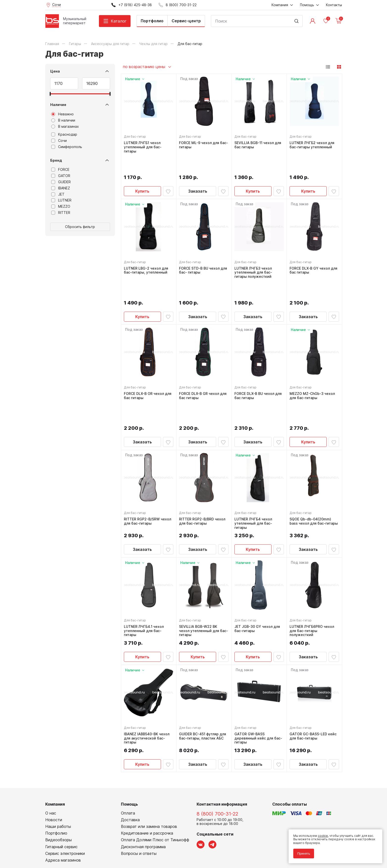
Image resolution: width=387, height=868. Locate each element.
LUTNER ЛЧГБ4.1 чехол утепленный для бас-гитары (145, 571)
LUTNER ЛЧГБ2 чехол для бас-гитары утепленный (313, 144)
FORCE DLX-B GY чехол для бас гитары (311, 251)
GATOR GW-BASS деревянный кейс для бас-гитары (255, 679)
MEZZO (61, 206)
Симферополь (67, 147)
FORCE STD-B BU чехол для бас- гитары (201, 251)
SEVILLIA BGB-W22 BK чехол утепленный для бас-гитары (200, 571)
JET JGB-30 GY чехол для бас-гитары (258, 569)
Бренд (56, 160)
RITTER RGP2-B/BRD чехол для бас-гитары (203, 462)
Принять (301, 851)
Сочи (59, 141)
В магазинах (65, 127)
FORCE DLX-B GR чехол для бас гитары (200, 359)
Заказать (198, 172)
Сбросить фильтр (80, 227)
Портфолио (152, 21)
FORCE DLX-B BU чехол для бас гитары (256, 359)
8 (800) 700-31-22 (217, 756)
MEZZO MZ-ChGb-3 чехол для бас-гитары (313, 359)
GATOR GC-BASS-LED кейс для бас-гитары (314, 677)
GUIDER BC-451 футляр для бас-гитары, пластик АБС (204, 677)
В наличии (63, 120)
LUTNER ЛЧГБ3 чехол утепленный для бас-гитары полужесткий (254, 253)
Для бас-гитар (136, 135)
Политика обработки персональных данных (78, 842)
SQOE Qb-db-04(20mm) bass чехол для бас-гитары (312, 464)
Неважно (62, 114)
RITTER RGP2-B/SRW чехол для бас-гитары (145, 462)
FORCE (60, 170)
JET (58, 194)
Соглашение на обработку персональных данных (83, 845)
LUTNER (61, 200)
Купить (142, 172)
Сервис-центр (186, 21)
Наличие (58, 105)
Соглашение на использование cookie (74, 849)
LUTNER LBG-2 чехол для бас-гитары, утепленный (147, 251)
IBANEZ (61, 188)
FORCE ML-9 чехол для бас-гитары (200, 144)
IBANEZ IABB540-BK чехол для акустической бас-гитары (148, 679)
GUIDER (61, 182)
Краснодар (64, 134)
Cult (107, 856)
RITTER (61, 213)
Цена (55, 71)
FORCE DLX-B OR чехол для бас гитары (145, 359)
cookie (321, 833)
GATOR (61, 176)
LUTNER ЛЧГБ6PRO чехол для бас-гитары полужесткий (313, 571)
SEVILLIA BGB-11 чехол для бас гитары (259, 144)
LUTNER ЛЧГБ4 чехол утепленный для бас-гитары (254, 464)
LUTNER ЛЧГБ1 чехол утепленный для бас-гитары (144, 146)
